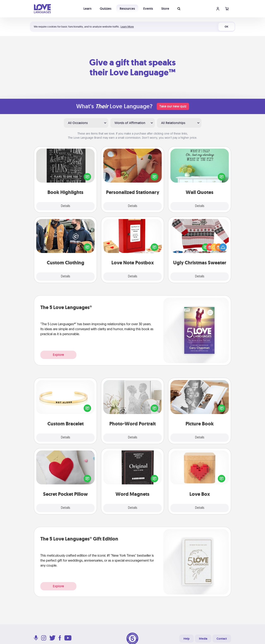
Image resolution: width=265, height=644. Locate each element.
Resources (127, 9)
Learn (87, 9)
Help (187, 639)
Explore (58, 355)
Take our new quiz (173, 106)
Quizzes (106, 9)
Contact (222, 639)
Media (203, 639)
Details (66, 206)
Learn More (127, 27)
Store (165, 9)
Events (148, 9)
